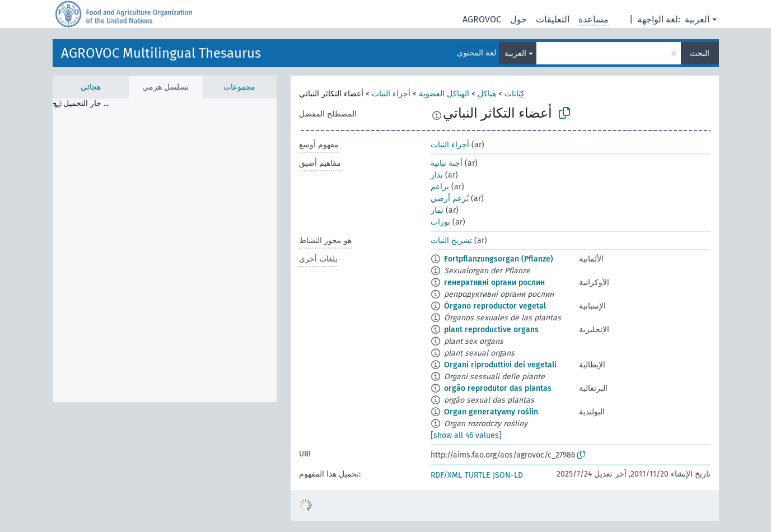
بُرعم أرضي (450, 199)
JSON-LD (508, 475)
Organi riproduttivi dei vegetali (500, 365)
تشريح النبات (451, 241)
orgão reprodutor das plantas (498, 388)
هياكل (487, 94)
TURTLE (477, 475)
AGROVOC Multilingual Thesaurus (161, 53)
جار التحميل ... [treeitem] (86, 103)
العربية (697, 19)
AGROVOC (482, 19)
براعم (440, 187)
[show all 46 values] (466, 435)
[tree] (165, 250)
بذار (437, 175)
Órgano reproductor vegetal (495, 306)
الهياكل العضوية (444, 94)
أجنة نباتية (447, 163)
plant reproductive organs (491, 330)
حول (518, 19)
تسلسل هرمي (165, 87)
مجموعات (239, 87)
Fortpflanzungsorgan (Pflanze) (499, 259)
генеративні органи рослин (494, 283)
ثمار (437, 210)
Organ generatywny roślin (491, 412)
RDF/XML (446, 475)
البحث (700, 53)
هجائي (91, 87)
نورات (440, 222)
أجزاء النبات (391, 94)
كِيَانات (515, 94)
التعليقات (553, 19)
